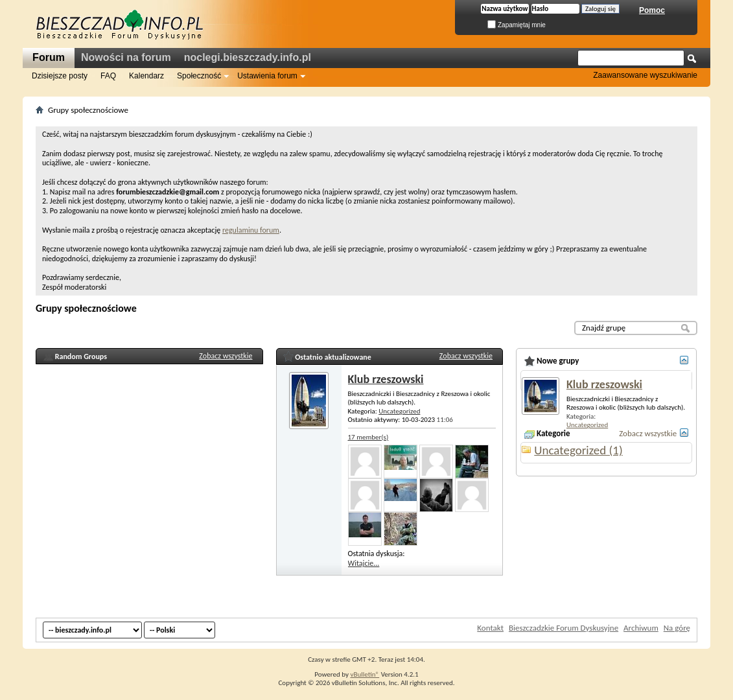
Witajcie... (364, 563)
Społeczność (199, 76)
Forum (49, 57)
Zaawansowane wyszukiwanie (645, 75)
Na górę (677, 628)
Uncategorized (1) (578, 450)
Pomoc (652, 10)
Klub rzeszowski (386, 379)
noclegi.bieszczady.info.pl (248, 57)
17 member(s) (368, 437)
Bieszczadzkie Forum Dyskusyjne (564, 628)
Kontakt (490, 628)
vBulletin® (365, 674)
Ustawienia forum (267, 76)
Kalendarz (146, 76)
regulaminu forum (251, 230)
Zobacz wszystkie (226, 356)
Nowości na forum (126, 57)
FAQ (108, 76)
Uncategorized (399, 411)
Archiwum (641, 628)
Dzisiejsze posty (60, 76)
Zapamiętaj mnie (517, 25)
